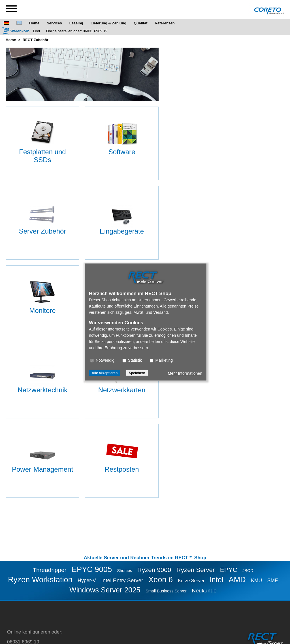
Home (34, 23)
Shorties (124, 571)
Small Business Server (166, 591)
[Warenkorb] (16, 31)
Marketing (161, 360)
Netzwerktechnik (42, 390)
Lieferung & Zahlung (108, 23)
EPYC (229, 570)
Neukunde (204, 591)
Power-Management (42, 469)
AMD (237, 580)
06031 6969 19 (95, 31)
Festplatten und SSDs (42, 156)
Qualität (140, 23)
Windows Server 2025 (105, 590)
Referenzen (165, 23)
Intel (216, 580)
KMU (256, 581)
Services (54, 23)
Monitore (42, 311)
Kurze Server (191, 581)
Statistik (132, 360)
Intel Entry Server (122, 580)
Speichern (137, 373)
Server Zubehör (43, 231)
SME (273, 581)
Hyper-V (87, 581)
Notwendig (102, 360)
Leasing (76, 23)
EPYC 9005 (92, 569)
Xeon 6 (161, 580)
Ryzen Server (196, 570)
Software (122, 152)
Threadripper (49, 570)
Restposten (122, 469)
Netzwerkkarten (122, 390)
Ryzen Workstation (40, 580)
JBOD (248, 571)
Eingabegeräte (122, 231)
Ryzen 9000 (154, 570)
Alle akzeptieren (105, 373)
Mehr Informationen (185, 373)
